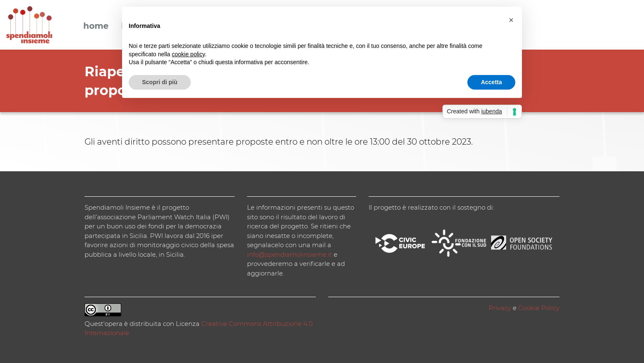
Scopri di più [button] (160, 82)
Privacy (500, 308)
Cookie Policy (539, 308)
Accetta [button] (491, 82)
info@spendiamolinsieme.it (290, 254)
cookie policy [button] (188, 54)
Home (96, 26)
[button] (511, 20)
